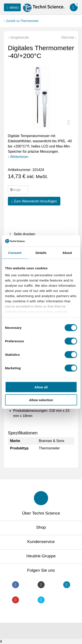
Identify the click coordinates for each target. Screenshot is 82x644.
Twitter (41, 600)
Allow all (41, 387)
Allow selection (41, 400)
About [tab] (67, 253)
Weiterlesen (19, 157)
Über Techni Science (41, 513)
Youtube (16, 600)
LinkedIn (67, 585)
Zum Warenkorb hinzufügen (35, 201)
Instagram (41, 585)
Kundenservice (41, 542)
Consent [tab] (15, 253)
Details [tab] (41, 253)
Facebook (16, 585)
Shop (41, 527)
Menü (12, 8)
